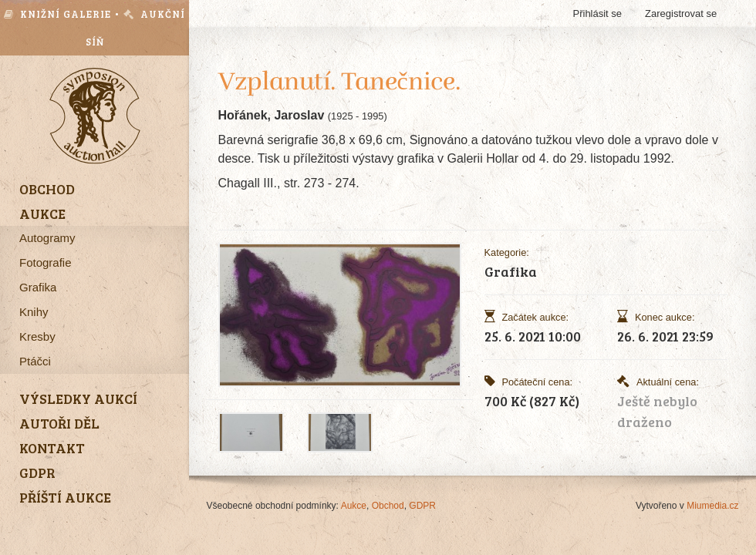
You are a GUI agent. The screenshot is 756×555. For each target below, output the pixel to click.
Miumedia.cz (712, 506)
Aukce (354, 506)
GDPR (422, 506)
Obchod (388, 506)
